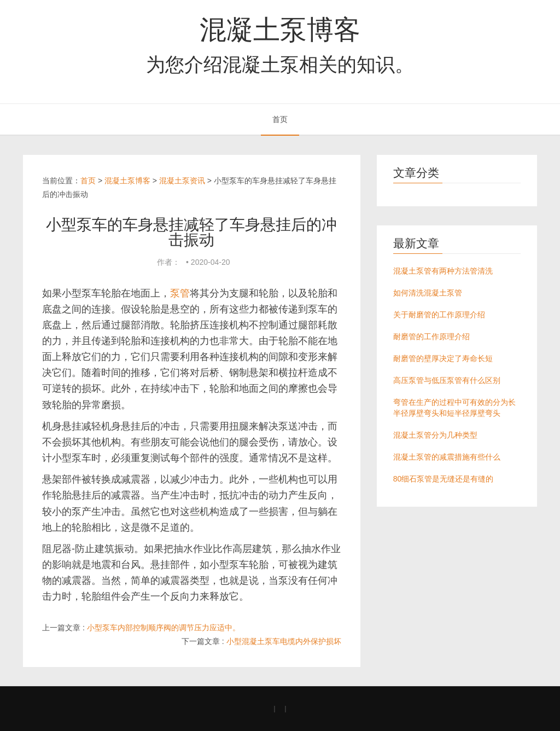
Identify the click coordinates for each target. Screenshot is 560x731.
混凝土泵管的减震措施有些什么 (447, 457)
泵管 (180, 293)
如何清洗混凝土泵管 (428, 293)
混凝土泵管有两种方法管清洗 (443, 271)
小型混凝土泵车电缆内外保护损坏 (284, 641)
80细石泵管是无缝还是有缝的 (444, 479)
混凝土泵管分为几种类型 (435, 435)
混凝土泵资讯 (182, 181)
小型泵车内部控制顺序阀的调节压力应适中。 (164, 628)
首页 (280, 119)
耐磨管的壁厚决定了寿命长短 (443, 358)
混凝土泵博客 (280, 30)
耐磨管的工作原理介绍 (431, 337)
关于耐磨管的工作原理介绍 (439, 315)
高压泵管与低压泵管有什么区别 (447, 380)
